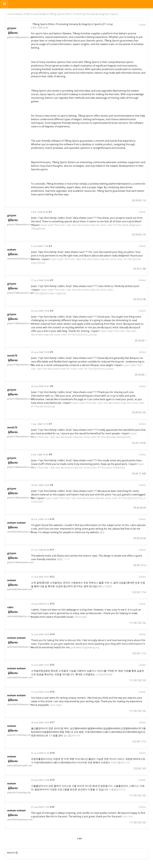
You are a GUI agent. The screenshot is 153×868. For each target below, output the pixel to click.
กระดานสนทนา (15, 14)
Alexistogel (81, 617)
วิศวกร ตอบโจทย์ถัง (36, 14)
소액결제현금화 (104, 674)
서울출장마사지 (117, 789)
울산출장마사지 (72, 735)
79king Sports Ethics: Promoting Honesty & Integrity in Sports (84, 14)
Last (80, 838)
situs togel (56, 705)
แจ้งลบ (142, 25)
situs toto (128, 816)
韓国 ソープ (64, 559)
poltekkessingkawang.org (85, 647)
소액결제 (107, 586)
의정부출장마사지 (120, 762)
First (74, 838)
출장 (102, 532)
